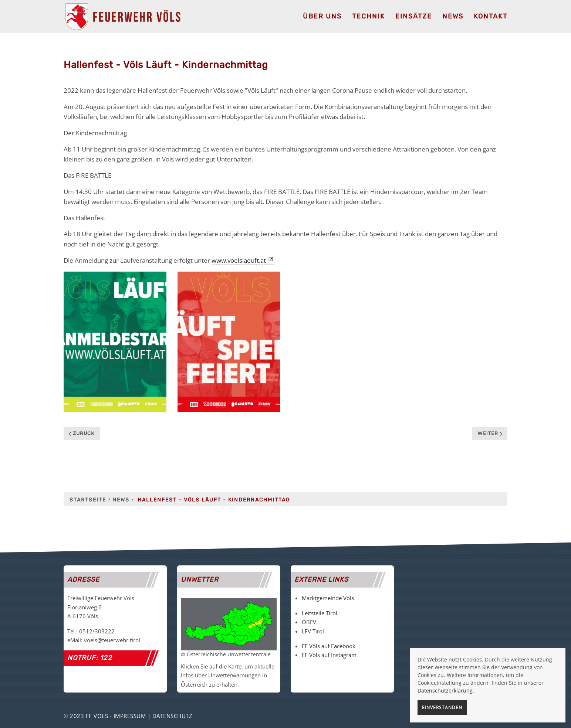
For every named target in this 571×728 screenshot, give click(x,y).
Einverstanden (442, 707)
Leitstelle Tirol (320, 613)
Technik (369, 16)
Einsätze (414, 16)
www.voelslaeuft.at (239, 260)
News (453, 16)
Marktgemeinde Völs (328, 598)
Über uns (322, 16)
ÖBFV (309, 622)
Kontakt (491, 16)
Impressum (130, 716)
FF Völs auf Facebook (329, 646)
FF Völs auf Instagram (329, 655)
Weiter (490, 433)
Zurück (82, 433)
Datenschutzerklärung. (446, 690)
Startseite (88, 500)
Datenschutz (173, 716)
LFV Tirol (313, 631)
